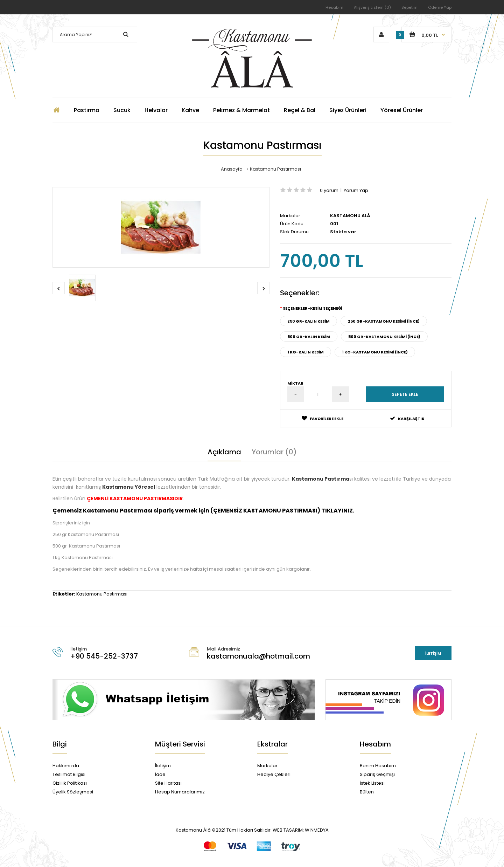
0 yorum (329, 190)
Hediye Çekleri (274, 774)
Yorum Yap (356, 190)
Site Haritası (168, 783)
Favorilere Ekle (323, 418)
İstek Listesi (372, 783)
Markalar (267, 766)
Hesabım (334, 7)
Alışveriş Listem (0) (372, 7)
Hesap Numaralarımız (180, 792)
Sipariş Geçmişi (377, 774)
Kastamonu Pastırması (275, 169)
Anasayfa (232, 169)
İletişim (433, 653)
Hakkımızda (66, 766)
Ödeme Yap (440, 7)
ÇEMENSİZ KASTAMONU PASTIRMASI (265, 511)
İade (160, 774)
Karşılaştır (407, 418)
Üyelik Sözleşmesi (73, 792)
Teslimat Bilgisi (69, 774)
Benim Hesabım (378, 766)
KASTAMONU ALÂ (350, 216)
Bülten (367, 792)
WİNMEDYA (316, 830)
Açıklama (224, 452)
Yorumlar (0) (274, 452)
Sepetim (409, 7)
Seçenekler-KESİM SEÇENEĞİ (312, 308)
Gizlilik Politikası (70, 783)
